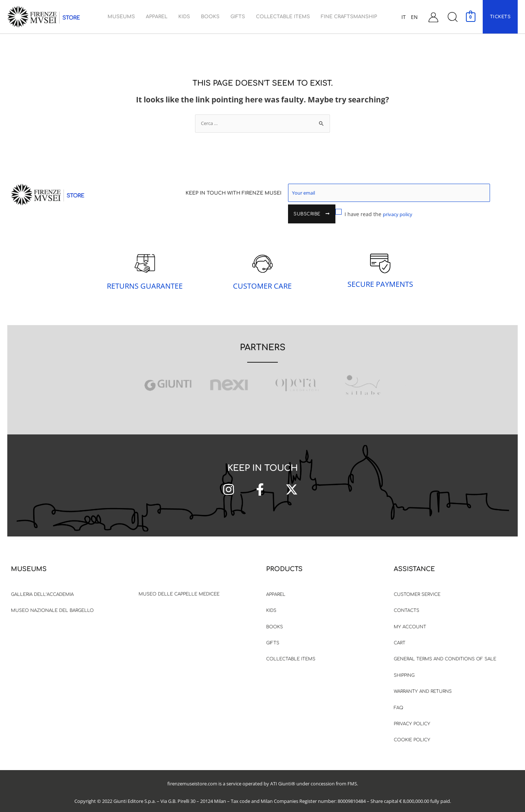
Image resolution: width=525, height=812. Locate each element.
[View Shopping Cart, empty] (470, 17)
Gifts (273, 637)
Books (275, 621)
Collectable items (291, 653)
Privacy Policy (412, 718)
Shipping (404, 669)
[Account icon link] (433, 17)
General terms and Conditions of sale (445, 653)
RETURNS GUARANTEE (145, 280)
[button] (452, 17)
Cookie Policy (412, 734)
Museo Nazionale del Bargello (52, 605)
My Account (410, 621)
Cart (400, 637)
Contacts (407, 605)
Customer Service (417, 589)
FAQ (398, 702)
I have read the (329, 213)
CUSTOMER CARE (262, 280)
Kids (271, 605)
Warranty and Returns (423, 686)
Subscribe (478, 194)
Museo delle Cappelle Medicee (179, 588)
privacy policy (353, 213)
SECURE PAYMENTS (380, 278)
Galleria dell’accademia (42, 589)
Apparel (276, 589)
